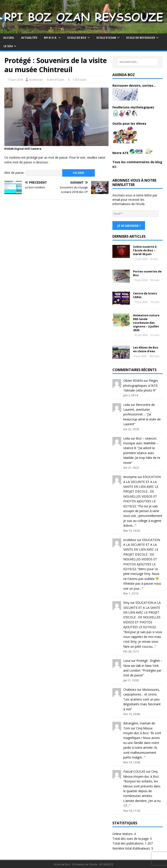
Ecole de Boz (77, 38)
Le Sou (8, 46)
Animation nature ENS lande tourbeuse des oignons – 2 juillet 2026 (146, 322)
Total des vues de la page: (131, 838)
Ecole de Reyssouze (141, 38)
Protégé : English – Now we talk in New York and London (143, 665)
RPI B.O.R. (51, 38)
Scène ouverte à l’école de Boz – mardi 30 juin (145, 250)
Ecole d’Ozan (106, 38)
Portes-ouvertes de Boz (147, 273)
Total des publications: (129, 843)
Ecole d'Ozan (56, 80)
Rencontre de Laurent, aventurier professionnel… (139, 409)
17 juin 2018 (15, 80)
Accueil (9, 38)
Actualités (29, 38)
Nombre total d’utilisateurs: (132, 848)
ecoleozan (36, 80)
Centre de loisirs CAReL (145, 295)
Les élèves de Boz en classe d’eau (146, 349)
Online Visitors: (123, 833)
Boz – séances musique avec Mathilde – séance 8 (141, 443)
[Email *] (135, 214)
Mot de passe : (33, 173)
